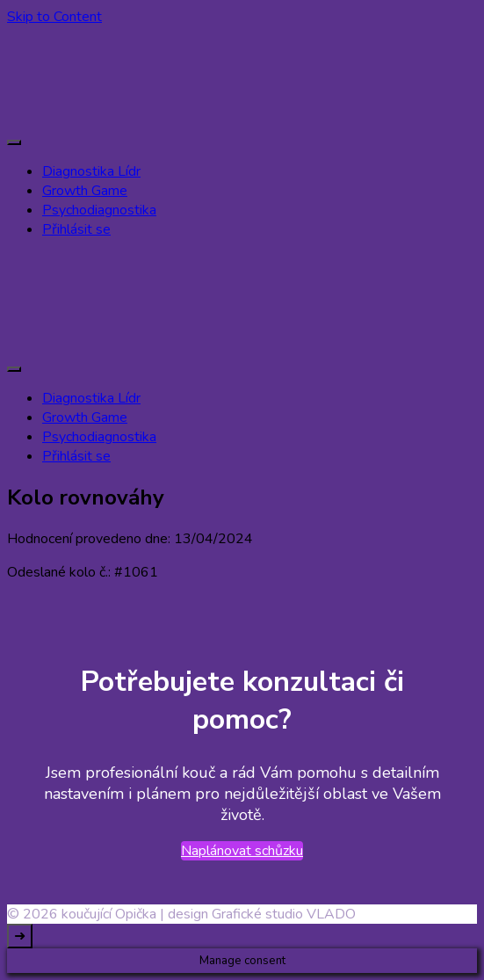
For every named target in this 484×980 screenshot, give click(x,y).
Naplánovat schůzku (242, 851)
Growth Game (85, 191)
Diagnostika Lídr (91, 171)
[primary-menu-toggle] (14, 142)
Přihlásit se (76, 229)
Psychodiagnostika (99, 210)
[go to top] (20, 936)
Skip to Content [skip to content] (54, 17)
